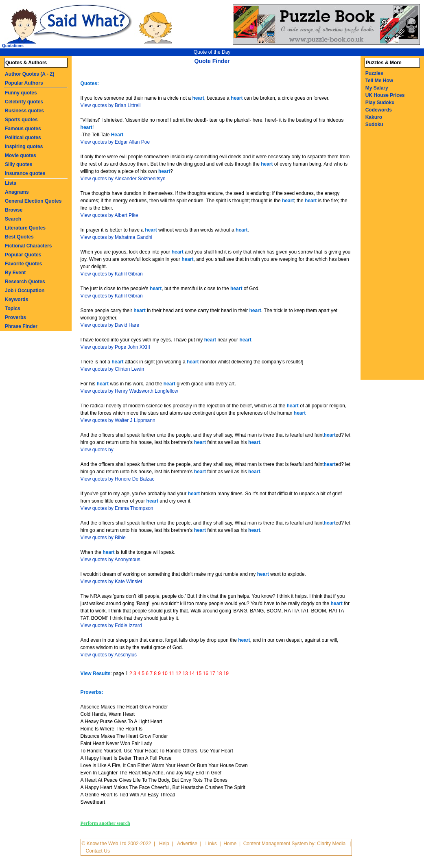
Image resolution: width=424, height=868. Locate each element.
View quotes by (97, 450)
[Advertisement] (394, 258)
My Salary (377, 88)
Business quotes (24, 111)
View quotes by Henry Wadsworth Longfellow (129, 391)
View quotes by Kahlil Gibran (112, 274)
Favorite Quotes (23, 264)
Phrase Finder (21, 326)
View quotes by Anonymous (110, 560)
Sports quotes (21, 120)
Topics (13, 308)
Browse (14, 210)
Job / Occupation (25, 291)
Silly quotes (19, 164)
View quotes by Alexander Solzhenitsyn (123, 179)
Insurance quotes (25, 173)
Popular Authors (24, 83)
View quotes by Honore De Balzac (118, 479)
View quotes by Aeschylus (109, 655)
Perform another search (105, 823)
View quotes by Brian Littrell (111, 105)
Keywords (16, 300)
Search (13, 219)
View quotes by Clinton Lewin (113, 369)
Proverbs (15, 317)
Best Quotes (19, 237)
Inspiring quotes (24, 146)
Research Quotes (25, 282)
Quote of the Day (212, 52)
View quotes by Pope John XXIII (115, 347)
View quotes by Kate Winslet (111, 582)
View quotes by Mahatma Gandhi (117, 237)
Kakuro (374, 117)
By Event (15, 273)
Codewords (379, 110)
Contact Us (98, 851)
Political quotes (23, 138)
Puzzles (374, 73)
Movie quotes (21, 155)
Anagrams (17, 192)
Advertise (187, 844)
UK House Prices (385, 95)
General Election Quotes (33, 201)
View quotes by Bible (103, 538)
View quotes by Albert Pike (109, 215)
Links (211, 844)
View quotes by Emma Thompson (117, 508)
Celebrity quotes (24, 102)
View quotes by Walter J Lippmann (118, 420)
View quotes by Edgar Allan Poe (115, 142)
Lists (11, 183)
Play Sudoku (380, 103)
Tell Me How (379, 81)
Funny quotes (21, 93)
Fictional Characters (28, 246)
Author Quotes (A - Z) (30, 74)
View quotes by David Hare (110, 325)
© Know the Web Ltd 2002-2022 (117, 844)
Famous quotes (23, 129)
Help (164, 844)
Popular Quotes (23, 255)
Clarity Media (331, 844)
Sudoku (374, 125)
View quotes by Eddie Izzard (111, 625)
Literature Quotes (25, 228)
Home (230, 844)
